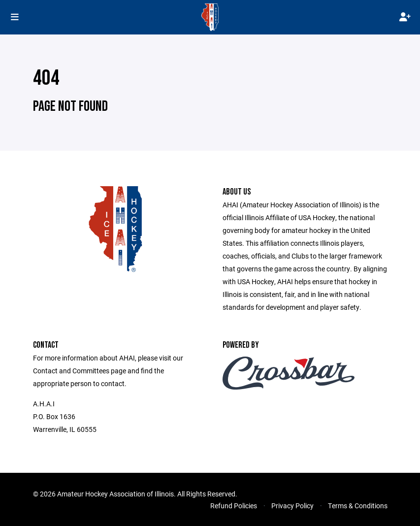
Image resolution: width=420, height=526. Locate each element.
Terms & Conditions (358, 506)
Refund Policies (234, 506)
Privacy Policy (292, 506)
